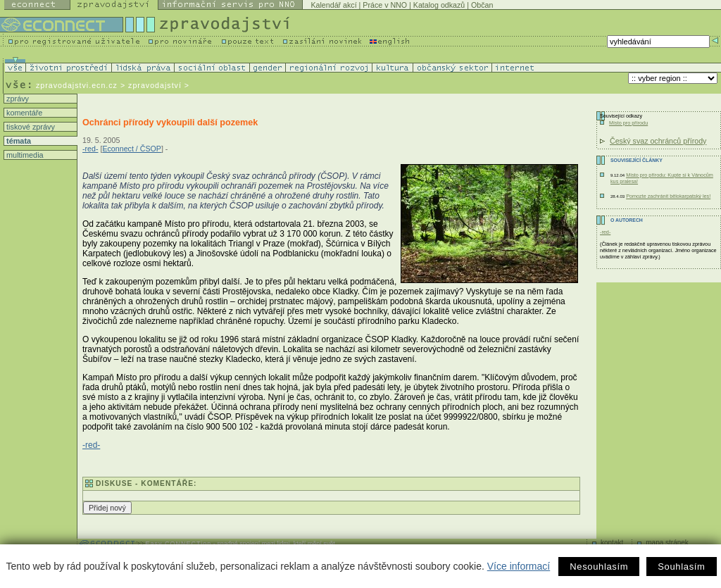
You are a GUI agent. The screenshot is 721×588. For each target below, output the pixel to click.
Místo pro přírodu (628, 123)
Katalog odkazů (439, 5)
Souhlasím (681, 567)
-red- (90, 149)
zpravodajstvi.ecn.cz (77, 85)
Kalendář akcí (333, 5)
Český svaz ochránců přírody (658, 141)
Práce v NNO (385, 5)
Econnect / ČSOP (132, 149)
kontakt (612, 543)
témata (18, 141)
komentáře (23, 113)
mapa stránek (667, 543)
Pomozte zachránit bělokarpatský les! (668, 196)
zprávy (17, 99)
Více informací (519, 566)
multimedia (24, 155)
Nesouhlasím (599, 567)
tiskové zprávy (30, 127)
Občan (482, 5)
